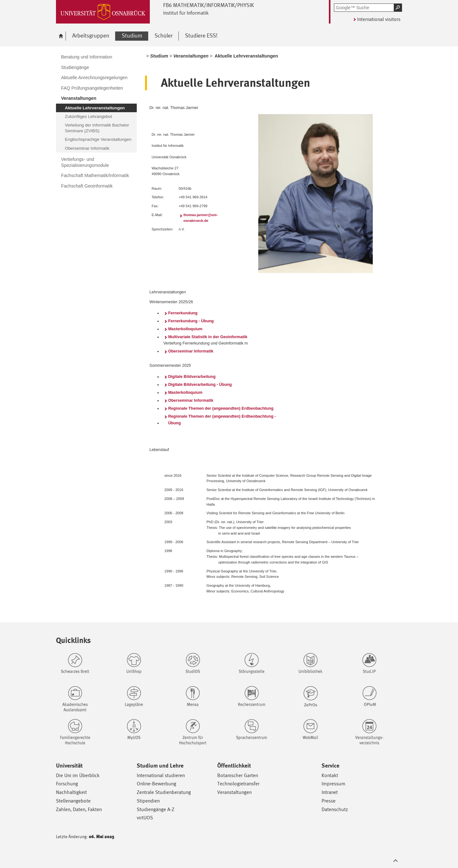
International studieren (161, 775)
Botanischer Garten (238, 775)
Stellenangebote (73, 801)
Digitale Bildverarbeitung (192, 377)
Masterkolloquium (185, 329)
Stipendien (148, 801)
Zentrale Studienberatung (164, 792)
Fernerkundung (183, 313)
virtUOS (145, 818)
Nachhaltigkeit (71, 792)
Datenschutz (335, 809)
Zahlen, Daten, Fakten (79, 809)
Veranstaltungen (234, 792)
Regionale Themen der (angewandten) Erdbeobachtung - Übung (222, 420)
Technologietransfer (238, 784)
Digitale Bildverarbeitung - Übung (200, 385)
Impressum (333, 784)
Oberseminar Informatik (191, 351)
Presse (329, 801)
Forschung (67, 784)
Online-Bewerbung (156, 784)
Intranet (330, 792)
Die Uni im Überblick (78, 775)
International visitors (379, 19)
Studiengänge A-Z (156, 809)
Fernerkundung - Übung (191, 321)
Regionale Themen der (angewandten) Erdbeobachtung (221, 408)
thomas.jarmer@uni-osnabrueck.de (201, 218)
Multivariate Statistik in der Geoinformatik (208, 337)
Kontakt (330, 775)
